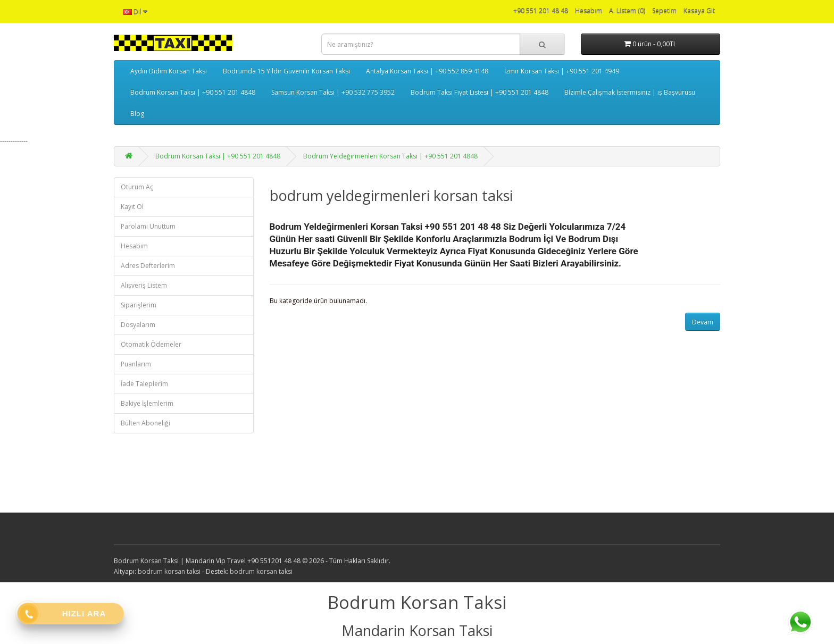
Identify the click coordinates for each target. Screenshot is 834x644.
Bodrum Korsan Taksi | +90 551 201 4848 (193, 92)
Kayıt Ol (132, 207)
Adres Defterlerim (148, 266)
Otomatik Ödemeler (151, 344)
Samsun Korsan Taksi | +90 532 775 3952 (333, 92)
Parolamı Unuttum (148, 226)
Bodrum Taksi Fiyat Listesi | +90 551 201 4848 (479, 92)
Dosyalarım (138, 325)
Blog (137, 114)
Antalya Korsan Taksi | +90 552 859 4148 (427, 71)
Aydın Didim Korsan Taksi (169, 71)
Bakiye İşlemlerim (147, 403)
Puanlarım (136, 364)
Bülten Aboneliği (145, 423)
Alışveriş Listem (144, 285)
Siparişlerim (139, 305)
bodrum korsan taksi (169, 571)
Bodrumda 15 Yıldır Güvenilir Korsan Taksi (286, 71)
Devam (703, 322)
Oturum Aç (137, 187)
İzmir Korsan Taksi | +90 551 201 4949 (562, 71)
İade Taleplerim (144, 384)
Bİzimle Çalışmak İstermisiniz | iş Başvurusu (630, 92)
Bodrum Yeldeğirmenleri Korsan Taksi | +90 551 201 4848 (390, 156)
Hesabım (134, 246)
